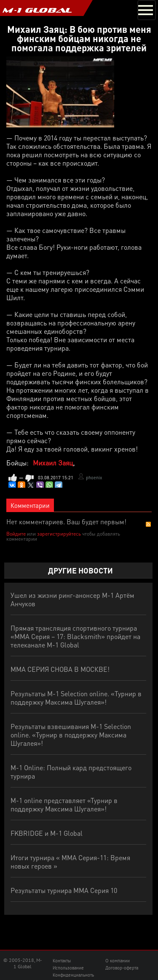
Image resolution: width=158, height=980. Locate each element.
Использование (68, 968)
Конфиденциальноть (73, 975)
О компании (118, 961)
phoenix (94, 478)
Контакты (62, 961)
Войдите (16, 534)
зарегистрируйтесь (59, 534)
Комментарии (30, 505)
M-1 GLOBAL (37, 10)
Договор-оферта (122, 968)
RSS (148, 524)
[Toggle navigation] (147, 10)
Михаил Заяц (53, 463)
